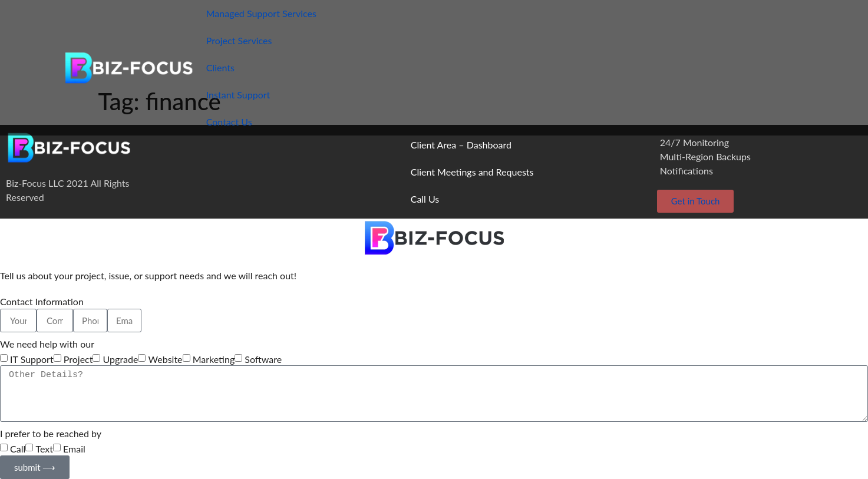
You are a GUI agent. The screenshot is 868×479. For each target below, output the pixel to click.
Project (78, 359)
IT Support (32, 359)
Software (263, 359)
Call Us (425, 199)
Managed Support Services (261, 13)
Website (166, 359)
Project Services (239, 40)
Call (18, 449)
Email (74, 449)
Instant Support (238, 95)
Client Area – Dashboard (461, 145)
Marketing (214, 359)
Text (44, 449)
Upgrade (121, 359)
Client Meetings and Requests (472, 172)
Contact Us (229, 122)
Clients (220, 67)
